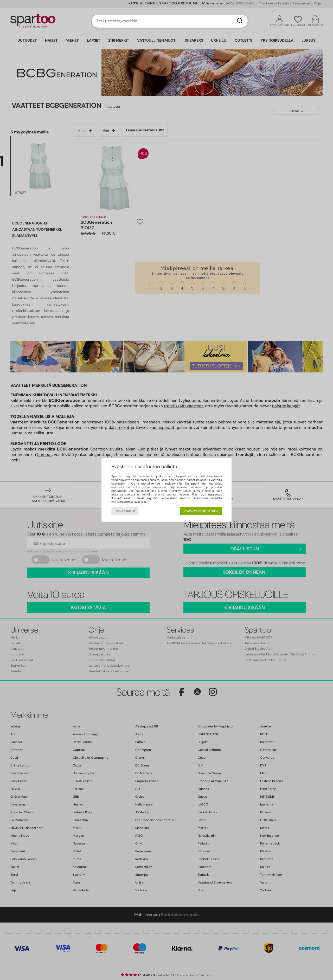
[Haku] (240, 21)
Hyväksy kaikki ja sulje (201, 511)
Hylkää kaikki (125, 511)
